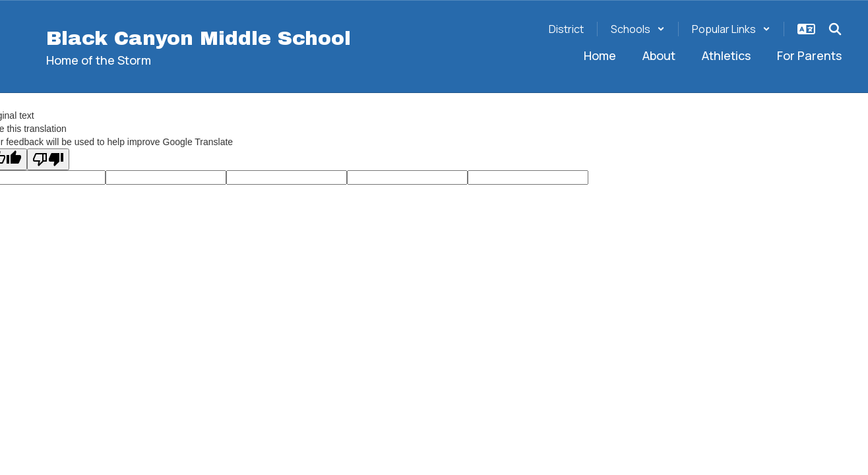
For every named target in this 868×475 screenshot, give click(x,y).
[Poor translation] (48, 159)
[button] (638, 29)
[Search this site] (835, 29)
